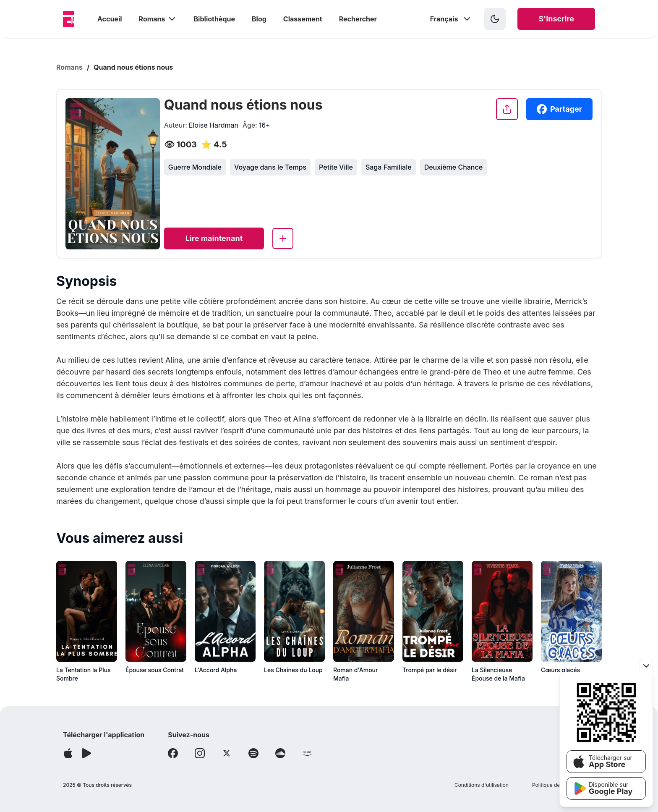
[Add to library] (283, 238)
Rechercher (358, 19)
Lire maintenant (214, 238)
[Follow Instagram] (200, 753)
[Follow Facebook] (173, 753)
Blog (259, 19)
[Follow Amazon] (307, 753)
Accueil (110, 19)
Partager (559, 109)
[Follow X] (227, 753)
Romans (158, 19)
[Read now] (214, 238)
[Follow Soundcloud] (280, 753)
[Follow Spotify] (253, 753)
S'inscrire (556, 19)
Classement (303, 19)
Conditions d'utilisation (482, 785)
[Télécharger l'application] (68, 753)
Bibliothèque (214, 19)
